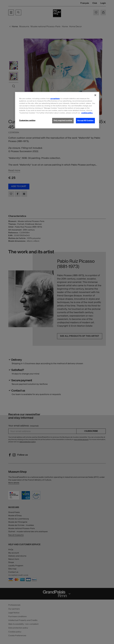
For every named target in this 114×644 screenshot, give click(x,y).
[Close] (95, 95)
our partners (55, 99)
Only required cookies (63, 120)
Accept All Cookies (85, 120)
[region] (57, 110)
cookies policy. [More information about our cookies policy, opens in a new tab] (87, 113)
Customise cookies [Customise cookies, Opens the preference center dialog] (27, 120)
